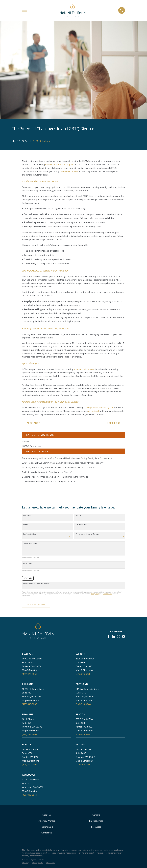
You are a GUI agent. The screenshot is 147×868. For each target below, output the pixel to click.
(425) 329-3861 (29, 674)
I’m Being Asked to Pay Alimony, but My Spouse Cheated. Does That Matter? (59, 467)
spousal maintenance (84, 369)
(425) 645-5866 (29, 704)
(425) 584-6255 (83, 734)
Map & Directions (31, 670)
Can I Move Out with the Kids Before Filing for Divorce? (49, 481)
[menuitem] (26, 863)
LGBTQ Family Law (31, 446)
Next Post (114, 423)
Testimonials (47, 827)
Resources (96, 827)
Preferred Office (30, 534)
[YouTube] (123, 637)
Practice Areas (96, 821)
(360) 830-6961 (29, 795)
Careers (96, 815)
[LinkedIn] (113, 637)
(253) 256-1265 (83, 765)
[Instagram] (119, 637)
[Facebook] (108, 637)
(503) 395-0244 (83, 704)
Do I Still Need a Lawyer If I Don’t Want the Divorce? (47, 472)
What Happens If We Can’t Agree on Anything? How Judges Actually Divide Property (63, 463)
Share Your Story (30, 543)
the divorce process (69, 171)
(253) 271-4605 (29, 734)
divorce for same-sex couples (59, 164)
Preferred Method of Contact (87, 534)
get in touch (94, 411)
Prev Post (33, 423)
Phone (78, 516)
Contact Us (47, 833)
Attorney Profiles (47, 821)
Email (25, 525)
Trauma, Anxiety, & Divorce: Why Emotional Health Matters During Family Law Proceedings (67, 458)
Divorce (26, 441)
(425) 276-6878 (83, 674)
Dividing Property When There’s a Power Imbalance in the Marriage (55, 477)
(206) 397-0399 (29, 765)
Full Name (27, 516)
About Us (47, 815)
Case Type (27, 563)
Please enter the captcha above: (36, 584)
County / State (82, 525)
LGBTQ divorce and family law (98, 407)
